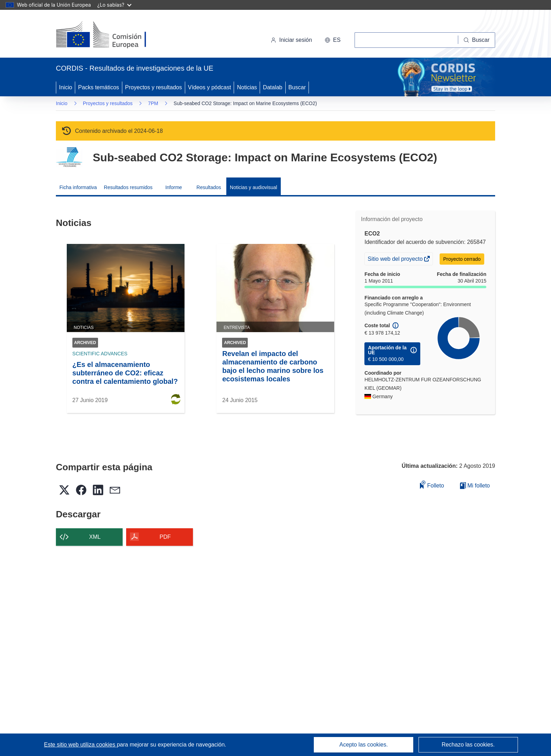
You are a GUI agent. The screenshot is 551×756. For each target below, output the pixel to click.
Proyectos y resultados (154, 87)
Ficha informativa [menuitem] (78, 187)
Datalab (273, 87)
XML (95, 537)
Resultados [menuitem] (209, 187)
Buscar (297, 87)
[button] (333, 40)
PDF (165, 537)
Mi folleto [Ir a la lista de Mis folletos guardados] (475, 486)
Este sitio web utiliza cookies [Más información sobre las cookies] (80, 745)
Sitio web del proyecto (396, 260)
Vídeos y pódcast (210, 87)
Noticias (247, 87)
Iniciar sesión (291, 40)
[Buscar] (477, 40)
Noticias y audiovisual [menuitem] (254, 187)
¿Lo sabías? (114, 5)
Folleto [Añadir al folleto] (432, 484)
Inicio (66, 87)
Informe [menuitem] (173, 187)
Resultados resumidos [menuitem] (128, 187)
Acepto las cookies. (364, 745)
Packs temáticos (98, 87)
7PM (153, 103)
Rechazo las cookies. (468, 745)
